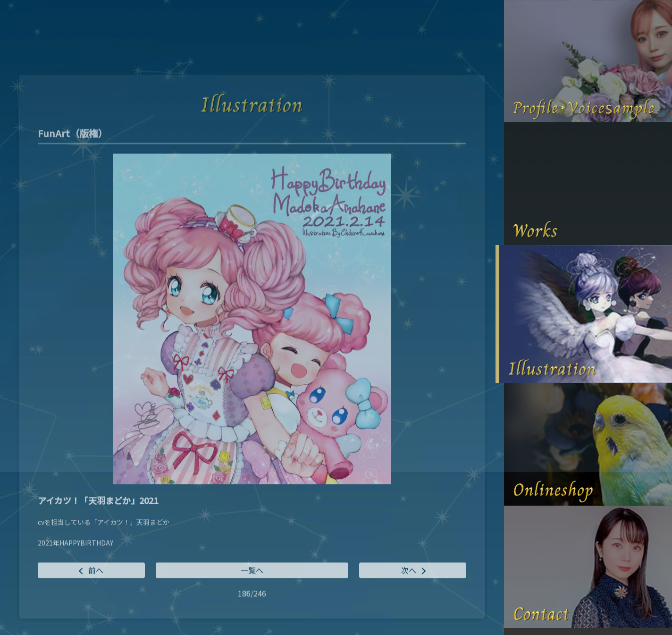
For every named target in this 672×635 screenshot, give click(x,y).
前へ (96, 571)
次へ (409, 571)
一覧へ (252, 571)
